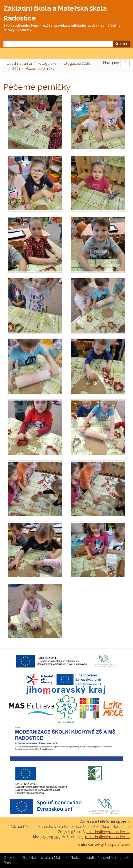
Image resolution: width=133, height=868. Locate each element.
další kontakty (91, 844)
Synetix (123, 858)
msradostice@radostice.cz (107, 837)
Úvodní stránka (19, 63)
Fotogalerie (47, 63)
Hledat (121, 44)
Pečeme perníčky (40, 68)
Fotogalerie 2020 (76, 63)
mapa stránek (118, 844)
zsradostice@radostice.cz (108, 832)
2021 (16, 68)
